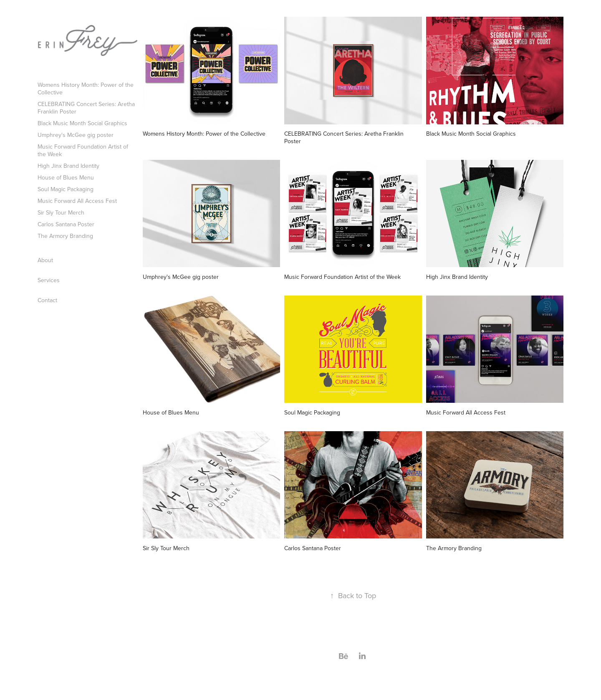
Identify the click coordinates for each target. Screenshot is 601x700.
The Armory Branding (65, 236)
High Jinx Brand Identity (68, 166)
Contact (47, 300)
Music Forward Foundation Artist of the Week (83, 150)
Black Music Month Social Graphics (82, 123)
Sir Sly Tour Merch (61, 212)
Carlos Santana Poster (66, 224)
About (45, 260)
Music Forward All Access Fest (77, 201)
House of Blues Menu (66, 177)
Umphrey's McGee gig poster (76, 135)
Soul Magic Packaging (66, 189)
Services (49, 280)
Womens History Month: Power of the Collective (86, 88)
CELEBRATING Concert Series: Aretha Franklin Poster (86, 108)
